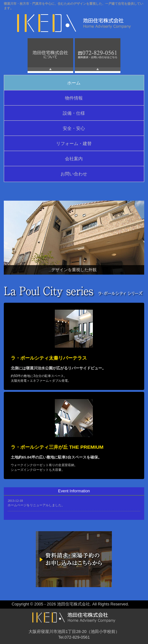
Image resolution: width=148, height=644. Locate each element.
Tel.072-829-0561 (74, 637)
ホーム (74, 83)
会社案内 (74, 159)
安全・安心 (74, 128)
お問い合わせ (74, 174)
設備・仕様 (74, 113)
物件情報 (74, 98)
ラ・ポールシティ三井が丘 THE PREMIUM (57, 447)
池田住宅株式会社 (74, 604)
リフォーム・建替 (74, 143)
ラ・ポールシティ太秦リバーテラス (49, 358)
